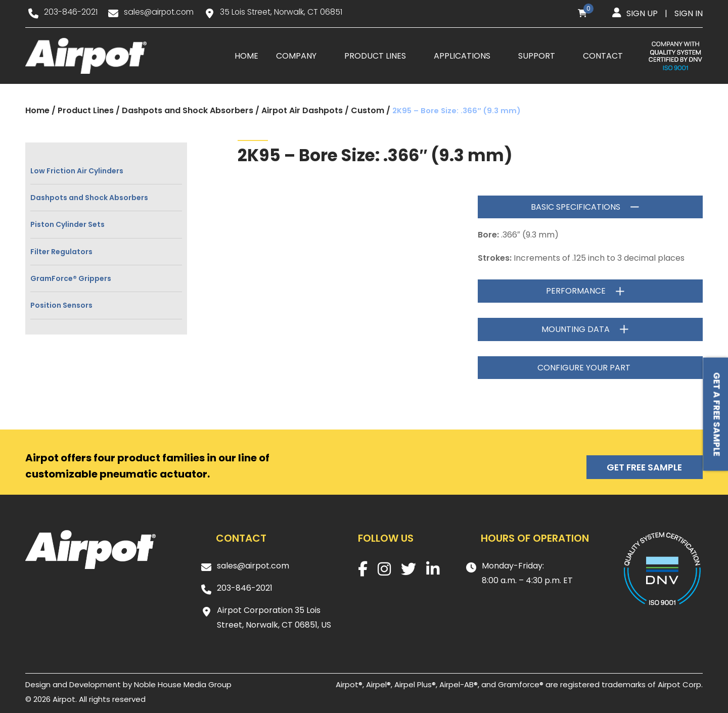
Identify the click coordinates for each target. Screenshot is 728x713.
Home (246, 56)
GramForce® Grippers (71, 279)
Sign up (642, 13)
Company (296, 56)
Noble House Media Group (183, 684)
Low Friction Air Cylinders (77, 171)
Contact (603, 56)
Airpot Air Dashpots (302, 111)
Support (537, 56)
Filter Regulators (61, 252)
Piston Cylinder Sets (67, 225)
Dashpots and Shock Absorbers (188, 111)
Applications (462, 56)
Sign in (689, 13)
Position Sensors (61, 306)
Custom (368, 111)
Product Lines (375, 56)
